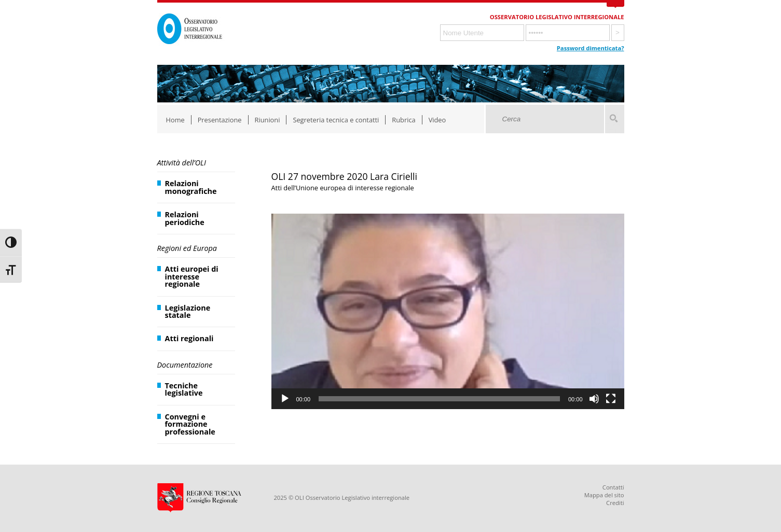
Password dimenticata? (591, 48)
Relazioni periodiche (185, 218)
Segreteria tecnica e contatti (336, 120)
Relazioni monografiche (191, 187)
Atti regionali (189, 338)
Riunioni (268, 120)
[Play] (285, 399)
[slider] (439, 399)
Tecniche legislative (184, 389)
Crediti (615, 503)
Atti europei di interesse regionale (192, 276)
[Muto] (594, 399)
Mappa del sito (604, 495)
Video (437, 120)
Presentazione (220, 120)
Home (175, 120)
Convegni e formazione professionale (190, 424)
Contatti (613, 487)
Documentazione (185, 365)
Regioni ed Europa (187, 248)
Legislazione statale (188, 311)
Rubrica (403, 120)
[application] (448, 312)
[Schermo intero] (611, 399)
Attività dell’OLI (182, 163)
